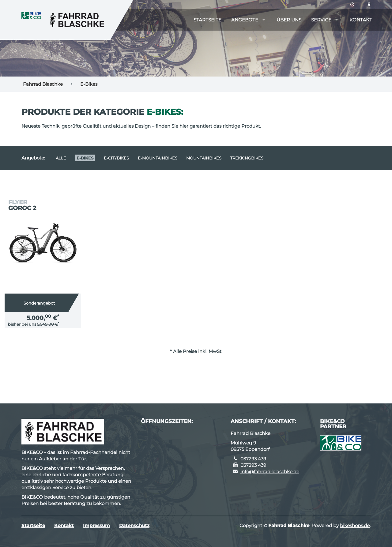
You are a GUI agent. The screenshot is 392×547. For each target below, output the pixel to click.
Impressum (96, 525)
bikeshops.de (355, 525)
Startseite (207, 20)
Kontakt (361, 20)
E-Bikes (89, 84)
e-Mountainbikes (158, 158)
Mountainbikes (204, 158)
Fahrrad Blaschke (43, 84)
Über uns (289, 20)
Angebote (245, 20)
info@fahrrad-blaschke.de (270, 472)
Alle (61, 158)
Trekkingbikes (247, 158)
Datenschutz (134, 525)
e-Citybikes (116, 158)
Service (321, 20)
